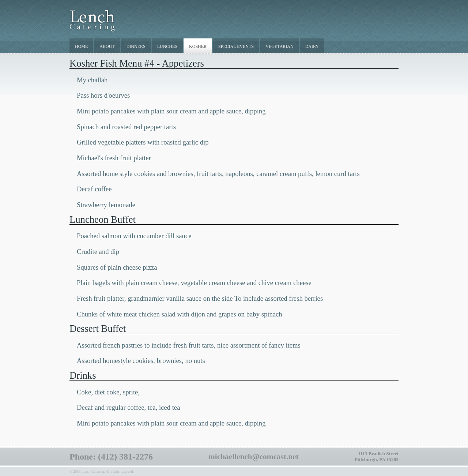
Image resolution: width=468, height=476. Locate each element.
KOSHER (198, 46)
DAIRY (312, 46)
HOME (81, 46)
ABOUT (107, 46)
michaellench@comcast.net (254, 457)
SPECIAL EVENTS (236, 46)
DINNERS (136, 46)
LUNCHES (167, 46)
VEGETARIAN (279, 46)
